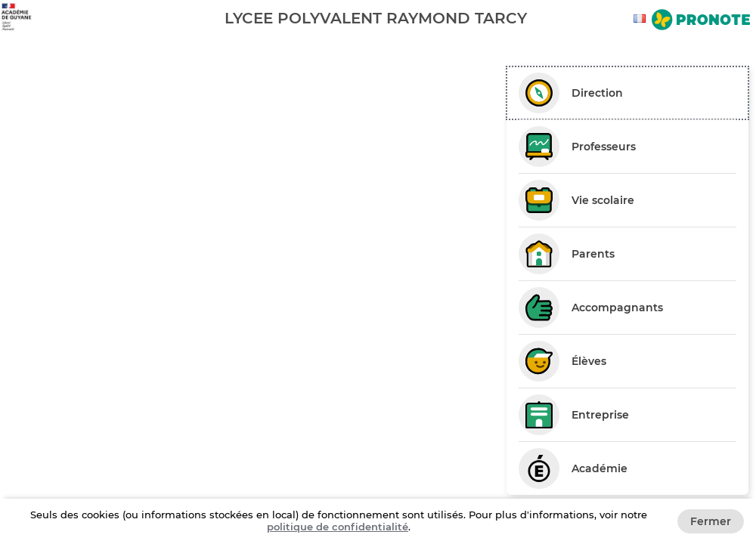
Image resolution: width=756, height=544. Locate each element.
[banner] (378, 18)
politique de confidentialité (338, 527)
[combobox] (642, 19)
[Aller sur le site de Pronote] (701, 21)
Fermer (711, 521)
